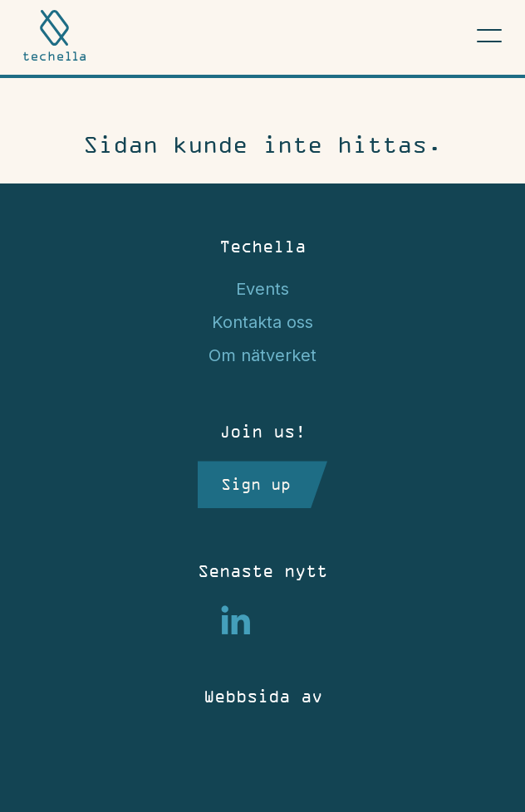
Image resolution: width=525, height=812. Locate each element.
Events (262, 289)
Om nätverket (262, 355)
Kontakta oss (262, 322)
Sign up (256, 484)
